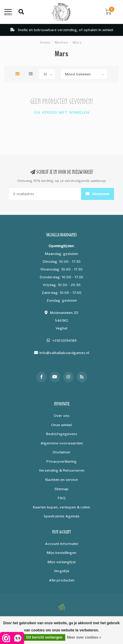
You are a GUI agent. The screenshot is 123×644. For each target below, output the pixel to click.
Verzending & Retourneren (62, 470)
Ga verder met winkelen (62, 112)
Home (45, 42)
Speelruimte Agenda (62, 516)
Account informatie (62, 544)
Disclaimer (62, 452)
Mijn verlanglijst (62, 562)
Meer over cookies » (84, 637)
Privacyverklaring (62, 461)
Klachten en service (62, 480)
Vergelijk (62, 571)
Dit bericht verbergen (44, 637)
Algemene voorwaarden (62, 443)
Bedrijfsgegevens (62, 434)
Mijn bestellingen (62, 553)
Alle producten (62, 580)
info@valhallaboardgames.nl (64, 353)
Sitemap (62, 489)
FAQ (62, 498)
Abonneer (98, 194)
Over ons (62, 416)
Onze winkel (62, 425)
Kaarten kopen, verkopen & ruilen (62, 507)
